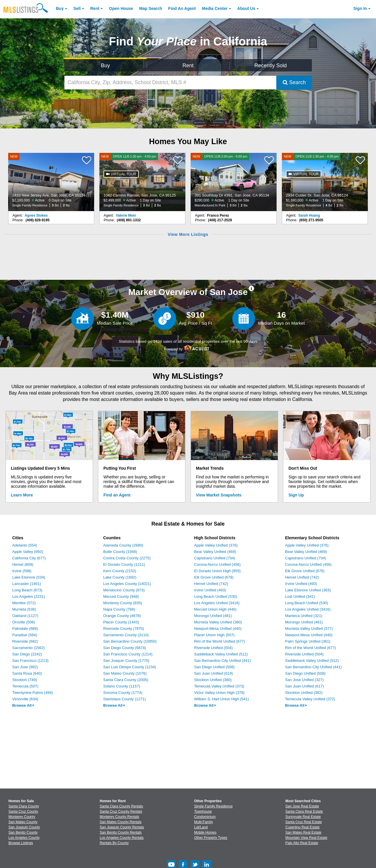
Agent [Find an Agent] (182, 8)
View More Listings (188, 234)
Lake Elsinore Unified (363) (308, 590)
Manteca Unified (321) (304, 616)
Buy (60, 8)
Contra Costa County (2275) (127, 558)
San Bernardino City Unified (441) (222, 661)
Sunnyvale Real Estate (303, 817)
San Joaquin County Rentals (122, 827)
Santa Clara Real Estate (304, 812)
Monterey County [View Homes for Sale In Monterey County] (22, 817)
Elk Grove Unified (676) (305, 571)
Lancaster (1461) (27, 584)
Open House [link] (121, 8)
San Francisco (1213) (30, 661)
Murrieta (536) (24, 609)
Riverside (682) (25, 641)
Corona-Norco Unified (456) (217, 564)
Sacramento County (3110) (126, 635)
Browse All (23, 705)
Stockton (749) (25, 680)
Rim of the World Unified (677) (220, 641)
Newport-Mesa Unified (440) (218, 629)
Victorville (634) (25, 699)
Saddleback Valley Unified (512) (221, 654)
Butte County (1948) (120, 552)
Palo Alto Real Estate (302, 843)
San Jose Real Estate (302, 806)
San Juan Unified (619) (214, 673)
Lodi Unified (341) (300, 596)
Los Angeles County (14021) (127, 584)
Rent (95, 8)
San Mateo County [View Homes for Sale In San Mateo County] (23, 822)
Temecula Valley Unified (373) (219, 686)
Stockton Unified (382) (304, 693)
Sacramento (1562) (28, 648)
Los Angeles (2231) (29, 596)
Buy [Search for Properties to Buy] (105, 66)
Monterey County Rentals (119, 817)
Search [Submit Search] (294, 82)
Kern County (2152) (120, 571)
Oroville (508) (24, 622)
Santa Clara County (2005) (126, 680)
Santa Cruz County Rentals (121, 812)
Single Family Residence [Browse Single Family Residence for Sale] (213, 806)
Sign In (360, 8)
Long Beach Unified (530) (216, 596)
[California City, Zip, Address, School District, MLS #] (170, 83)
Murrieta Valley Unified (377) (309, 629)
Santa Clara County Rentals (121, 806)
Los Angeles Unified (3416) (217, 603)
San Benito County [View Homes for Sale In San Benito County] (23, 832)
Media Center (215, 8)
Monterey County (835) (123, 603)
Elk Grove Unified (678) (214, 577)
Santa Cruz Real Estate (304, 822)
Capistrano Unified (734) (215, 558)
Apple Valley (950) (28, 552)
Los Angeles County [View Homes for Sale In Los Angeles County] (24, 838)
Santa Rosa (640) (27, 673)
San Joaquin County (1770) (126, 661)
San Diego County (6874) (125, 648)
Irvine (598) (22, 571)
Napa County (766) (119, 609)
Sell (77, 8)
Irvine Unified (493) (210, 590)
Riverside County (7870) (124, 629)
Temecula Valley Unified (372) (310, 699)
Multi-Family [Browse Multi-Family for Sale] (204, 822)
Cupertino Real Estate (302, 827)
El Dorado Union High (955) (217, 571)
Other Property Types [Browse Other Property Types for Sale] (211, 838)
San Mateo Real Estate (303, 832)
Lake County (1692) (120, 577)
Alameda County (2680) (123, 545)
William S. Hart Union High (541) (222, 699)
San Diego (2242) (27, 654)
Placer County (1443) (121, 622)
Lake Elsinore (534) (29, 577)
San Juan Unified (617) (304, 686)
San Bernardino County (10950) (130, 641)
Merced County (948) (121, 596)
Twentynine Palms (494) (32, 693)
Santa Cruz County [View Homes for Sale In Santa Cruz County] (23, 812)
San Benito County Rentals (121, 832)
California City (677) (29, 558)
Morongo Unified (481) (213, 616)
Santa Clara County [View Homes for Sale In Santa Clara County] (24, 806)
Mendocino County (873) (124, 590)
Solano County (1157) (122, 686)
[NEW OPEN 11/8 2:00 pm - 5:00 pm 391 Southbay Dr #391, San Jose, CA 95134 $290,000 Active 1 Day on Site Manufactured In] (234, 182)
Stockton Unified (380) (213, 680)
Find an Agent (117, 495)
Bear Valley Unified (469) (215, 552)
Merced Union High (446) (215, 609)
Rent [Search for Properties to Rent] (188, 66)
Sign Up (296, 495)
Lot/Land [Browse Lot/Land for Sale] (201, 827)
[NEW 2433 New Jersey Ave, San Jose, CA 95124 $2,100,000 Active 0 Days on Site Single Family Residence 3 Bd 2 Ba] (51, 182)
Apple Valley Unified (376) (216, 545)
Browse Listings (21, 843)
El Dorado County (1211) (124, 564)
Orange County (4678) (122, 616)
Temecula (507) (25, 686)
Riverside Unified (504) (213, 648)
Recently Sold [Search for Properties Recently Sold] (271, 66)
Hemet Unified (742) (211, 584)
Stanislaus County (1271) (124, 699)
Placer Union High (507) (214, 635)
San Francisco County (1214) (128, 654)
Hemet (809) (23, 564)
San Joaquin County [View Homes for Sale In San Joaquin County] (24, 827)
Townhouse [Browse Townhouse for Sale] (203, 812)
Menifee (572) (24, 603)
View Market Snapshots (219, 495)
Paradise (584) (25, 635)
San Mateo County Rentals (121, 822)
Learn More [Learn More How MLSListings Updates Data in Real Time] (22, 495)
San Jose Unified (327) (304, 680)
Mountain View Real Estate (306, 838)
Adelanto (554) (25, 545)
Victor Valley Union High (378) (219, 693)
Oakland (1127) (25, 616)
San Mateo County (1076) (125, 673)
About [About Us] (246, 8)
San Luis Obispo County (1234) (130, 667)
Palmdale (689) (25, 629)
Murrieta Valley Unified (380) (218, 622)
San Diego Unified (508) (214, 667)
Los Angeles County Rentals (122, 838)
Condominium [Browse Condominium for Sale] (205, 817)
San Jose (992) (25, 667)
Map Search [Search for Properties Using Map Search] (151, 8)
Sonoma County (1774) (123, 693)
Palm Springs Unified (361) (308, 641)
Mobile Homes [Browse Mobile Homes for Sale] (205, 832)
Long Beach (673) (27, 590)
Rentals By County (114, 843)
